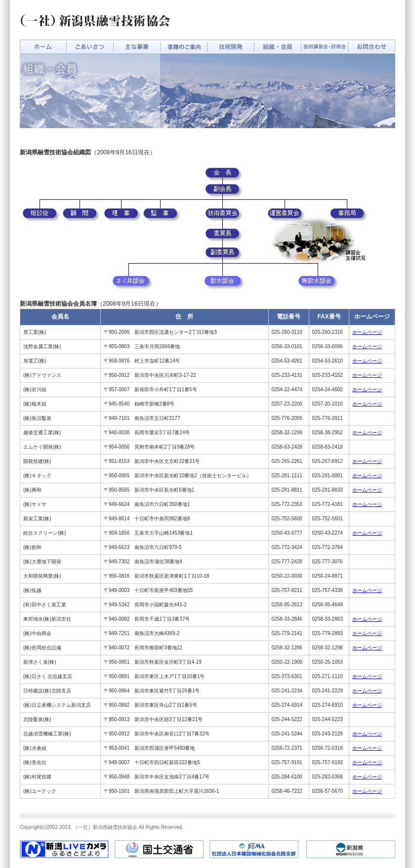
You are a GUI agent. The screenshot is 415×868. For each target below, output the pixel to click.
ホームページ (367, 332)
